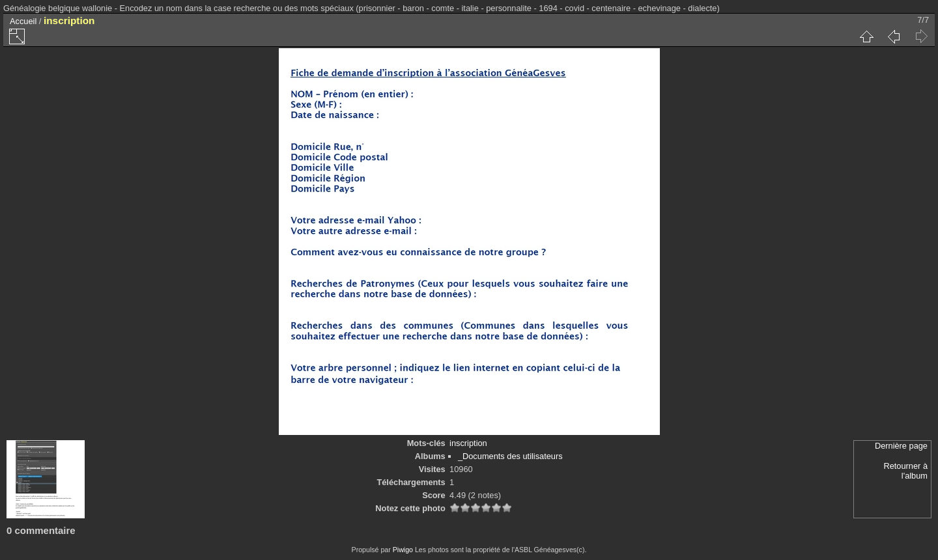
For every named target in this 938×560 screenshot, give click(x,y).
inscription (468, 443)
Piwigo (403, 550)
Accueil (23, 21)
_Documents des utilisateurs (510, 456)
